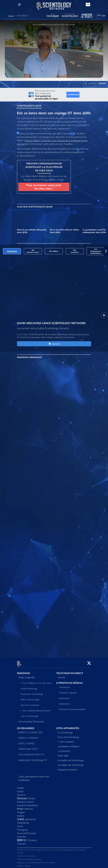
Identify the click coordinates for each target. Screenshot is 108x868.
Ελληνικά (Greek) (26, 797)
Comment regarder (68, 691)
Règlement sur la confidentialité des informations (36, 861)
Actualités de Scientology (71, 759)
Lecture (54, 344)
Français (21, 842)
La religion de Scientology (71, 763)
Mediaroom (64, 697)
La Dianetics (64, 749)
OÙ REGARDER (26, 727)
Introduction (65, 685)
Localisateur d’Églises (69, 745)
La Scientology (65, 731)
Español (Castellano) (28, 804)
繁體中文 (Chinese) (27, 838)
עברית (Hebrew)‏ (25, 807)
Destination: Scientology (32, 692)
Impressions (65, 702)
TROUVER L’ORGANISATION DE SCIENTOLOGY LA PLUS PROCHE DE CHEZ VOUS (44, 167)
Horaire (61, 676)
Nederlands (23, 821)
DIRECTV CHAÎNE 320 (30, 731)
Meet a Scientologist (30, 698)
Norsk (20, 824)
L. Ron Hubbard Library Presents (36, 709)
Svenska (21, 835)
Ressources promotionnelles (72, 708)
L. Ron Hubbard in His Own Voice (36, 681)
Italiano (21, 814)
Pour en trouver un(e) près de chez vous (44, 187)
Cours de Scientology (68, 735)
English (21, 786)
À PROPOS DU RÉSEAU (69, 681)
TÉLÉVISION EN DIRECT (70, 672)
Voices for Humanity (30, 703)
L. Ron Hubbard (66, 740)
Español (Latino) (25, 800)
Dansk (20, 790)
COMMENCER (73, 95)
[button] (106, 251)
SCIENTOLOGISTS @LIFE (29, 106)
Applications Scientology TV (33, 758)
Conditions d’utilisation (26, 854)
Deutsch (21, 793)
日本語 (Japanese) (26, 817)
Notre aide (63, 754)
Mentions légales (24, 864)
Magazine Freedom (68, 768)
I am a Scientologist (30, 715)
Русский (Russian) (27, 831)
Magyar (21, 811)
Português (22, 828)
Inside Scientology (29, 687)
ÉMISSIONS (23, 672)
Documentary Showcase (31, 720)
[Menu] (19, 5)
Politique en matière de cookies (29, 858)
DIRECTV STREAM (28, 736)
